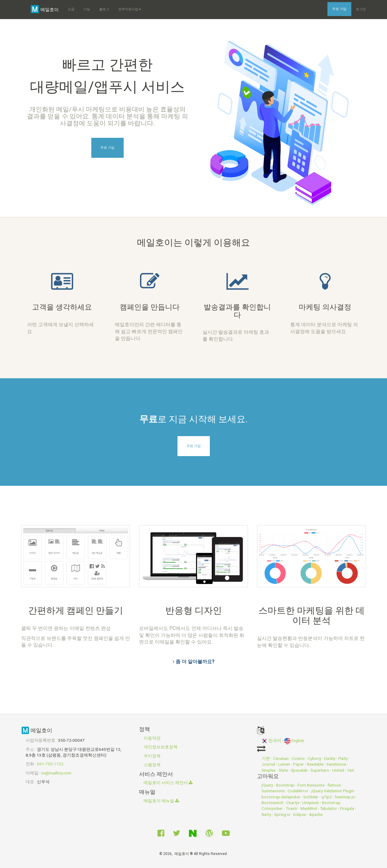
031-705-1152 (50, 764)
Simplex (269, 770)
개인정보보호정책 (161, 747)
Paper (298, 764)
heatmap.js (345, 797)
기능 (87, 9)
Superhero (320, 770)
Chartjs (293, 803)
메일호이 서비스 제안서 (168, 783)
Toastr (292, 808)
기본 (266, 758)
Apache (316, 814)
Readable (315, 764)
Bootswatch (272, 803)
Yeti (351, 770)
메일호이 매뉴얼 (161, 801)
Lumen (284, 764)
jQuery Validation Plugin (333, 791)
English (294, 740)
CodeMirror (298, 791)
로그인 (361, 9)
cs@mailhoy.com (56, 773)
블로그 (104, 9)
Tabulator (328, 808)
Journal (268, 764)
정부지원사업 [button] (130, 9)
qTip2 (327, 797)
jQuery (267, 785)
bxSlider (311, 797)
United (338, 770)
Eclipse (300, 814)
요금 (71, 9)
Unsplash (311, 803)
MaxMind (309, 808)
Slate (283, 770)
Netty (266, 814)
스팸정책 (152, 765)
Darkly (330, 758)
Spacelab (299, 770)
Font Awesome (311, 785)
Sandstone (336, 764)
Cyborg (314, 758)
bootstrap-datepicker (281, 797)
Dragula (347, 808)
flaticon (334, 785)
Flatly (343, 758)
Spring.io (282, 814)
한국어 (271, 740)
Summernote (273, 791)
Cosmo (298, 758)
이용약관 (152, 738)
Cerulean (281, 758)
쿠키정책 (152, 756)
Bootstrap (285, 785)
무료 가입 (339, 9)
